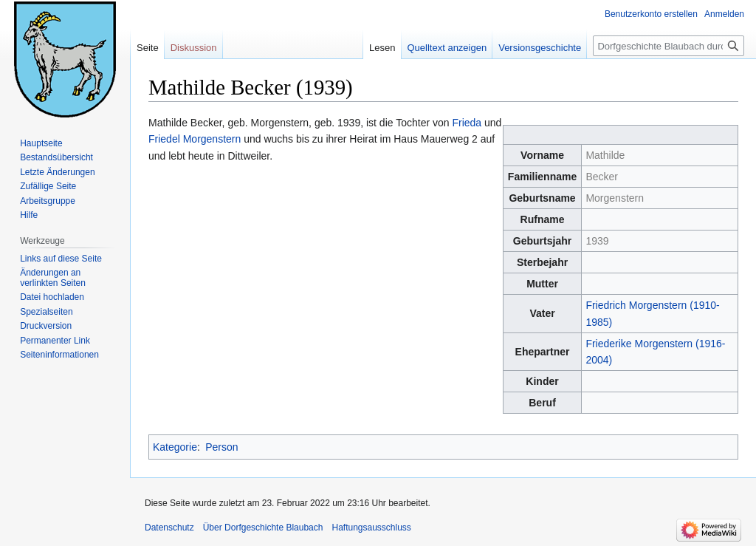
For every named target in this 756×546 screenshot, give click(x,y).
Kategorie (175, 447)
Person (221, 447)
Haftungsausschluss (371, 528)
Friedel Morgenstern (195, 139)
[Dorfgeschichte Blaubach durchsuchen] (669, 46)
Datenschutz (169, 528)
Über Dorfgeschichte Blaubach (263, 528)
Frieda (467, 123)
